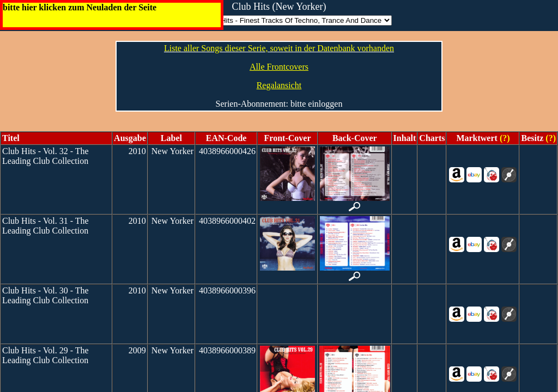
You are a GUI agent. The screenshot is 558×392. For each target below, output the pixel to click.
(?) (504, 138)
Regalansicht (279, 85)
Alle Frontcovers (279, 67)
